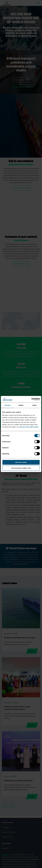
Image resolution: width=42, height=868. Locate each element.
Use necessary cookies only (21, 468)
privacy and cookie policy (29, 427)
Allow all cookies (21, 462)
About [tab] (34, 405)
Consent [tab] (7, 405)
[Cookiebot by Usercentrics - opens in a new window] (31, 399)
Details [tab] (21, 405)
